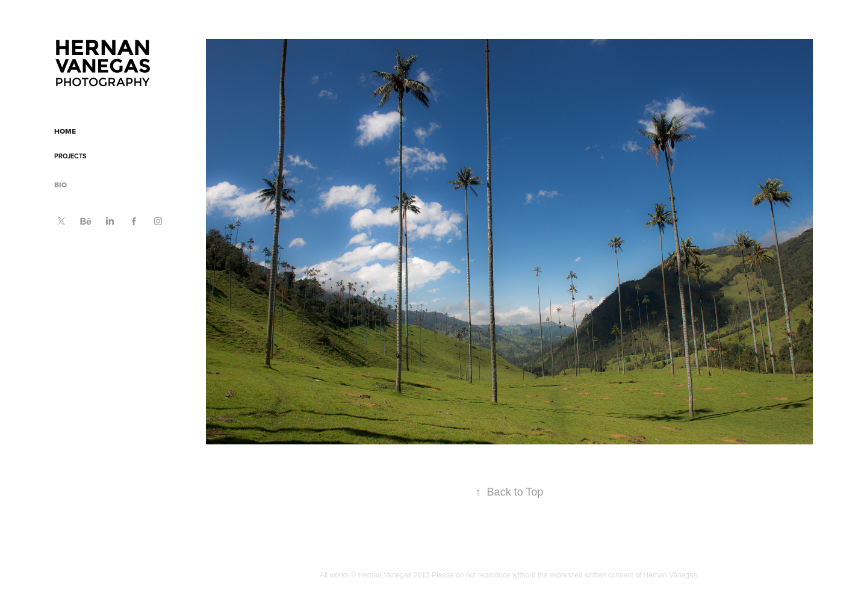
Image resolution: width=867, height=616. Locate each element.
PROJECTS (70, 156)
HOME (65, 131)
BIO (61, 185)
